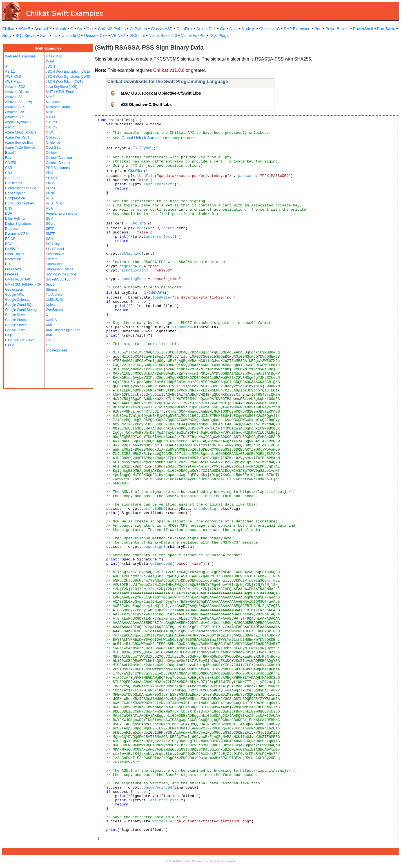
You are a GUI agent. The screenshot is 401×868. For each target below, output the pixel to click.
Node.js (249, 29)
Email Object (15, 254)
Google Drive (15, 315)
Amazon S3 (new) (18, 102)
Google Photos (16, 320)
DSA (9, 213)
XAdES (51, 320)
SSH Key (53, 244)
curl (49, 345)
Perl (318, 29)
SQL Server (26, 35)
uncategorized (56, 350)
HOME (24, 29)
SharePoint (54, 264)
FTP (8, 264)
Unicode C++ (96, 35)
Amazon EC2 (15, 87)
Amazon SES (15, 107)
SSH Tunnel (55, 249)
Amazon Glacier (17, 92)
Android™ (43, 29)
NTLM (51, 117)
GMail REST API (17, 279)
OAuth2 (52, 127)
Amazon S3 (14, 97)
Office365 (53, 137)
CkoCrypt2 (142, 148)
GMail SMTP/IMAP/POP (23, 284)
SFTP (50, 229)
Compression (15, 198)
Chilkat (8, 29)
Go (223, 29)
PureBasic (386, 29)
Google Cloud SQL (19, 305)
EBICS (10, 239)
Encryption (13, 259)
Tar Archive (54, 295)
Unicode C (71, 35)
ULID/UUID (54, 300)
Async (10, 127)
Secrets (52, 259)
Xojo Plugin (220, 35)
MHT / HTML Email (60, 92)
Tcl (55, 35)
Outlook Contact (58, 163)
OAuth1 (52, 122)
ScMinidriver (55, 254)
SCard (51, 224)
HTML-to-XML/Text (19, 340)
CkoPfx (134, 171)
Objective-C (269, 29)
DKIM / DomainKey (19, 203)
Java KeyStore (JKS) (62, 87)
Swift (44, 35)
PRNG (51, 193)
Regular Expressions (62, 213)
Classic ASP (162, 29)
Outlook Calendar (59, 158)
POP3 (50, 188)
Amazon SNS (15, 112)
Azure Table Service (20, 148)
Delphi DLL (206, 29)
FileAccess (13, 269)
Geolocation (14, 290)
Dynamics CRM (17, 234)
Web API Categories (20, 56)
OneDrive (53, 143)
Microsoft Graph (58, 107)
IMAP (50, 61)
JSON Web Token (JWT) (64, 82)
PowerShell (363, 29)
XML (49, 325)
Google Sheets (16, 325)
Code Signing (15, 193)
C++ (90, 29)
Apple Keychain (17, 122)
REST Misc (54, 203)
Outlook (52, 153)
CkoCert (138, 223)
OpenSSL (53, 148)
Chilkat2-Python (112, 29)
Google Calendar (18, 300)
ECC (9, 244)
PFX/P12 (53, 178)
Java (233, 29)
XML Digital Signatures (63, 330)
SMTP (51, 234)
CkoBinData (154, 292)
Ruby (7, 35)
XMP (50, 335)
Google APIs (15, 295)
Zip (48, 340)
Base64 (11, 153)
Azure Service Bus (19, 143)
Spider (51, 284)
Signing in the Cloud (61, 274)
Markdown (54, 102)
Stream (51, 290)
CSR (9, 168)
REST (50, 198)
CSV (9, 173)
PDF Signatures (58, 168)
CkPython (138, 29)
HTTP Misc (54, 56)
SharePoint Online (60, 269)
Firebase (12, 274)
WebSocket (54, 310)
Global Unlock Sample (141, 138)
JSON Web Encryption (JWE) (68, 72)
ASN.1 (10, 72)
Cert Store (13, 178)
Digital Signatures (18, 224)
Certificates (14, 183)
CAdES (11, 163)
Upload (51, 305)
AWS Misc (13, 82)
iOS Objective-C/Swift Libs (146, 104)
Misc (49, 112)
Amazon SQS (15, 117)
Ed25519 (12, 249)
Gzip (9, 335)
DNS (9, 208)
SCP (49, 219)
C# (80, 29)
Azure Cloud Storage (21, 132)
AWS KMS (13, 77)
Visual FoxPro (193, 35)
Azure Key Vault (17, 137)
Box (8, 158)
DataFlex (184, 29)
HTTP (9, 345)
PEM (50, 173)
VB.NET (118, 35)
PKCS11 (52, 183)
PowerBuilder (337, 29)
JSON (50, 66)
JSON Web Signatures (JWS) (68, 77)
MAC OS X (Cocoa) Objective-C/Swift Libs (161, 93)
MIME (50, 97)
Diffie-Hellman (16, 219)
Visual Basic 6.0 (163, 35)
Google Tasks (15, 330)
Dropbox (11, 229)
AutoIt (61, 29)
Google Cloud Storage (22, 310)
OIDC (50, 132)
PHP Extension (297, 29)
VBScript (137, 35)
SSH (49, 239)
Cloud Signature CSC (21, 188)
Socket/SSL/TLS (58, 279)
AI (7, 66)
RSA (49, 208)
